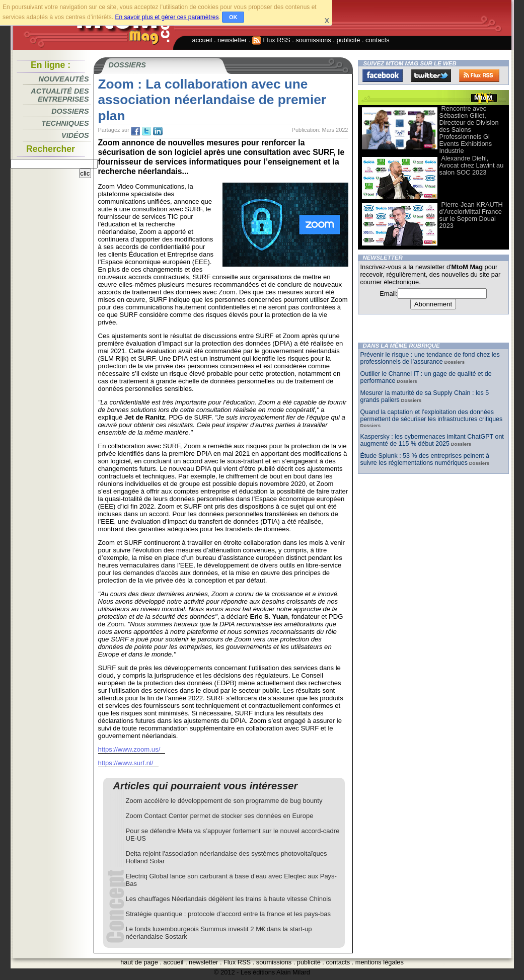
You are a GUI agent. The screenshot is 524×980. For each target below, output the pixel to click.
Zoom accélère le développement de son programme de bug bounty (224, 801)
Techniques (65, 123)
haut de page (139, 962)
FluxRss (479, 75)
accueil (202, 40)
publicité (348, 40)
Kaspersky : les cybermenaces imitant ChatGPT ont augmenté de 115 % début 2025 (432, 440)
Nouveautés (64, 79)
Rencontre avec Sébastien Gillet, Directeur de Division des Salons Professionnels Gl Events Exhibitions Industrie (469, 130)
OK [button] (233, 17)
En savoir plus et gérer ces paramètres (167, 17)
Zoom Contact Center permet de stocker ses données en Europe (220, 816)
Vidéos (75, 135)
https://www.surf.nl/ (126, 763)
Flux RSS (271, 40)
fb (135, 131)
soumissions (313, 40)
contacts (378, 40)
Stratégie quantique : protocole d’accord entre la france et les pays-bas (229, 914)
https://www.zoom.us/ (129, 749)
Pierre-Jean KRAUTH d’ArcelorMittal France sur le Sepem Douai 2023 (471, 215)
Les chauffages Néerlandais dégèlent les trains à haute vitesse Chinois (229, 899)
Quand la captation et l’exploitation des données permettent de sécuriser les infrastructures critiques (432, 416)
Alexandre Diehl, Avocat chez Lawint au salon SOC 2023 (472, 165)
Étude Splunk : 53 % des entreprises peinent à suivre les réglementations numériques (425, 459)
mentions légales (380, 962)
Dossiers (70, 111)
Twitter (431, 75)
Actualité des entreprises (60, 95)
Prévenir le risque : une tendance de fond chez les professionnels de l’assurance (430, 358)
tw (146, 131)
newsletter (232, 40)
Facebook (383, 75)
